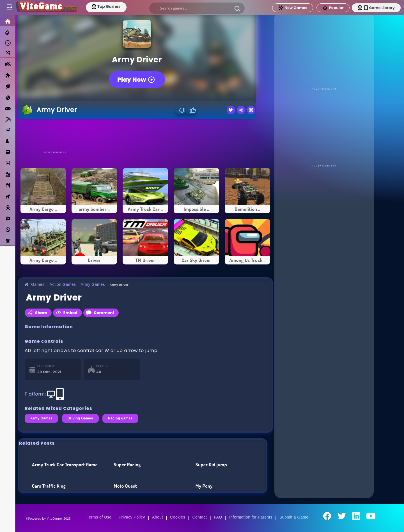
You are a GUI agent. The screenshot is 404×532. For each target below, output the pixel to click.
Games (38, 284)
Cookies (178, 517)
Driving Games (80, 418)
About (158, 517)
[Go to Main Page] (46, 8)
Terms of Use (99, 517)
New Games (293, 8)
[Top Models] (106, 6)
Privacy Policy (132, 517)
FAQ (218, 517)
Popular (333, 8)
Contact (199, 517)
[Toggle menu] (9, 8)
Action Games (63, 284)
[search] (197, 8)
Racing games (120, 418)
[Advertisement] (145, 135)
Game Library (379, 8)
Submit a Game (294, 517)
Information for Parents (251, 517)
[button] (237, 8)
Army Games (93, 284)
